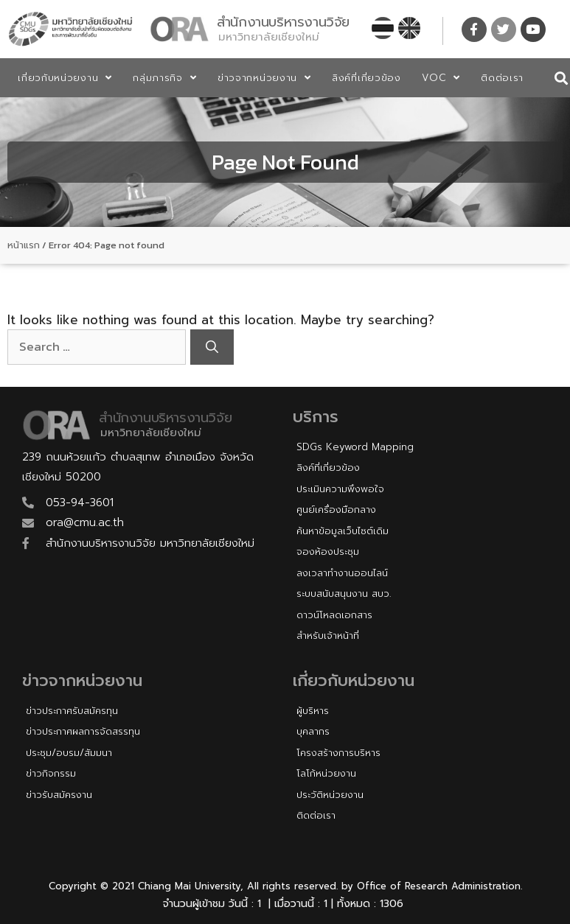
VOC (441, 78)
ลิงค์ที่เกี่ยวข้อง (366, 78)
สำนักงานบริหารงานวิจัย (283, 22)
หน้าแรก (24, 245)
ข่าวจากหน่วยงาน (264, 78)
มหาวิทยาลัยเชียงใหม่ (269, 37)
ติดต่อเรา (502, 78)
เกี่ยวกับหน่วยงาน (65, 78)
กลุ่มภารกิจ (164, 78)
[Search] (212, 347)
